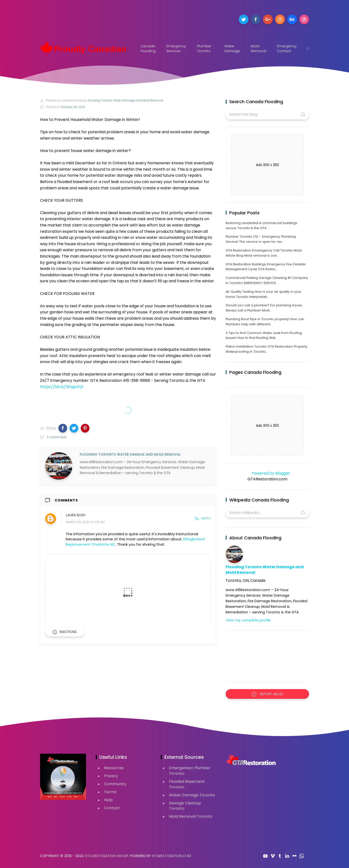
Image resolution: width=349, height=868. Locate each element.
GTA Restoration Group (107, 856)
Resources (114, 768)
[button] (63, 428)
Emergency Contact (287, 49)
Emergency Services (177, 49)
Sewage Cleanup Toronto (185, 806)
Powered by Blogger (267, 473)
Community (115, 784)
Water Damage (232, 49)
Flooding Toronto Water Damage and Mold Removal (265, 570)
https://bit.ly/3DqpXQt (62, 387)
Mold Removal (258, 49)
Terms (110, 792)
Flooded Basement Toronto (187, 784)
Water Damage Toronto (192, 795)
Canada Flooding (148, 49)
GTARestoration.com (171, 856)
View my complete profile (248, 620)
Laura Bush (76, 515)
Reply (202, 518)
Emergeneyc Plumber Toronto (190, 771)
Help (108, 800)
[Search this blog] (267, 115)
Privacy (111, 776)
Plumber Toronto (206, 49)
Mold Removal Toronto (191, 816)
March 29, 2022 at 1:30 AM (85, 522)
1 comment (56, 437)
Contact (112, 808)
